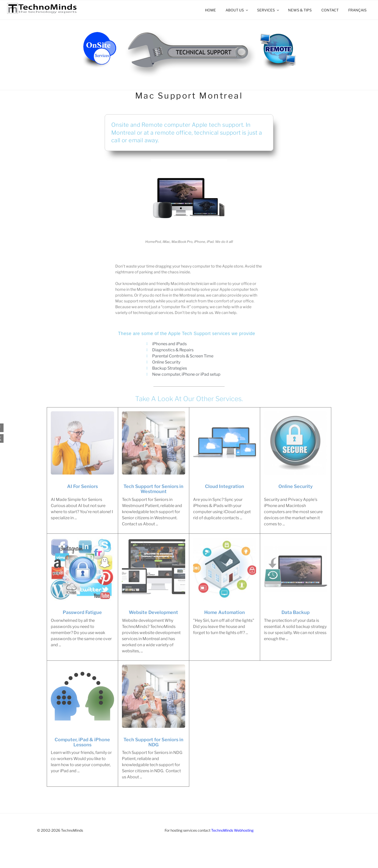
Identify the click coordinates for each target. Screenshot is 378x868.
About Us (237, 10)
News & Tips (300, 10)
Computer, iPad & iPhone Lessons (82, 742)
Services (268, 10)
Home (210, 10)
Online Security (296, 486)
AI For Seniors (82, 486)
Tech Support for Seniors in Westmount (153, 489)
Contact (330, 10)
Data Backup (296, 612)
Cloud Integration (225, 486)
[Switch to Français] (357, 10)
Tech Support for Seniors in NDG (153, 742)
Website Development (153, 612)
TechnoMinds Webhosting (232, 830)
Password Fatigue (82, 612)
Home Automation (225, 612)
